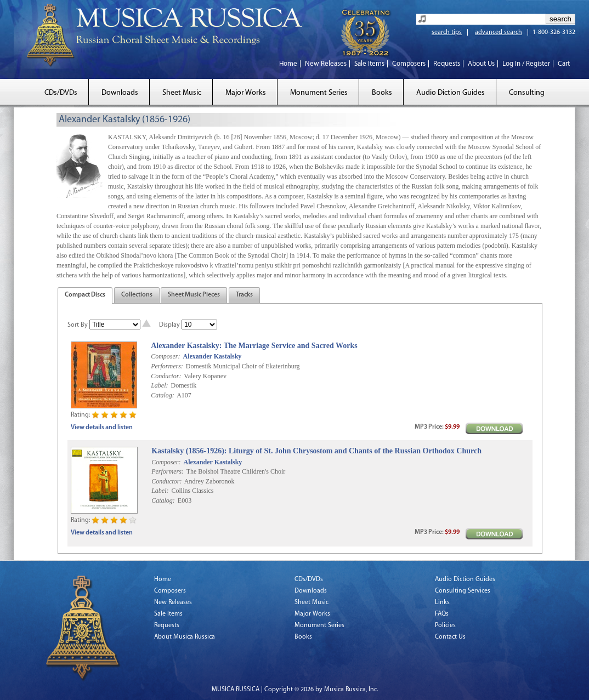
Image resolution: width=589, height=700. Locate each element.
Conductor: (166, 376)
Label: (159, 385)
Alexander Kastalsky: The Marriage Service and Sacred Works (254, 346)
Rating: (80, 415)
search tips (447, 32)
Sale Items (369, 64)
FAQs (442, 614)
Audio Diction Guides (451, 93)
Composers (409, 64)
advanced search (499, 32)
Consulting (527, 93)
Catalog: (163, 395)
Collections (137, 295)
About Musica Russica (185, 637)
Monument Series (319, 93)
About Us (481, 64)
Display (169, 325)
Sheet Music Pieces (194, 295)
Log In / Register (526, 64)
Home (288, 64)
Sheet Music (182, 93)
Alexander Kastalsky (213, 356)
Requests (447, 64)
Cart (564, 64)
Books (382, 93)
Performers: (167, 366)
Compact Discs (85, 295)
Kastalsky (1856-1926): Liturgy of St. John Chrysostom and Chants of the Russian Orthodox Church (316, 451)
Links (442, 602)
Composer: (165, 356)
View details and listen (102, 428)
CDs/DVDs (61, 93)
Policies (445, 625)
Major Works (246, 93)
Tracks (244, 295)
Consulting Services (463, 591)
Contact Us (450, 637)
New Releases (326, 64)
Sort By (78, 325)
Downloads (120, 93)
